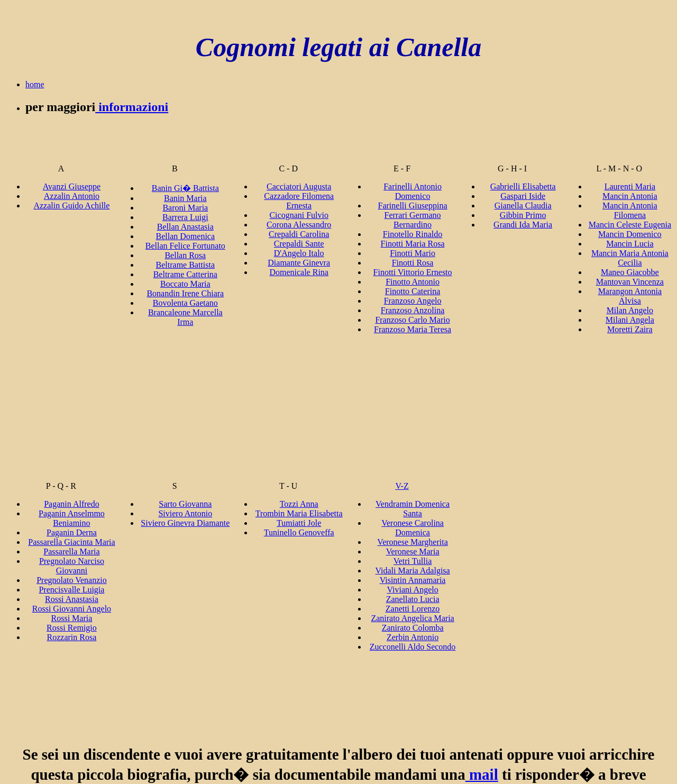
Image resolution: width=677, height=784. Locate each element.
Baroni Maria (185, 208)
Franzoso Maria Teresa (413, 329)
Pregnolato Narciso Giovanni (72, 566)
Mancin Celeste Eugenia (630, 225)
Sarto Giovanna (185, 504)
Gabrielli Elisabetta (523, 186)
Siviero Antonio (185, 513)
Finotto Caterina (413, 291)
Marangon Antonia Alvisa (630, 296)
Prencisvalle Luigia (71, 590)
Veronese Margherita (412, 542)
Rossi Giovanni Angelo (72, 609)
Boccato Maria (185, 284)
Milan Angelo (630, 310)
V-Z (402, 486)
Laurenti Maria (630, 186)
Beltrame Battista (186, 265)
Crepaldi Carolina (299, 234)
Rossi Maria (72, 618)
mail (482, 774)
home (35, 84)
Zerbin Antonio (413, 637)
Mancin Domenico (630, 234)
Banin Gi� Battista (185, 188)
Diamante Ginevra (299, 263)
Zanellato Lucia (413, 599)
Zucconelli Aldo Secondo (413, 647)
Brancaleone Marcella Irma (185, 317)
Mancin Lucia (630, 244)
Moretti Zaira (630, 329)
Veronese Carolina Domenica (413, 528)
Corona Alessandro (299, 225)
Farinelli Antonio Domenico (413, 191)
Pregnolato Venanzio (72, 580)
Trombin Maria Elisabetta (299, 513)
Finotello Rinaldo (413, 234)
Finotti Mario (413, 253)
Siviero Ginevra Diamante (185, 523)
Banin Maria (185, 198)
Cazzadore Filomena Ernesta (299, 201)
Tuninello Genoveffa (299, 532)
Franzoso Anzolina (413, 310)
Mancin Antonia (630, 196)
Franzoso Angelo (413, 301)
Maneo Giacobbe (630, 272)
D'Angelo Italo (299, 253)
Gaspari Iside (523, 196)
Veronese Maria (413, 551)
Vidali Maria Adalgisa (412, 571)
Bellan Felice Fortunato (185, 246)
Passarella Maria (71, 551)
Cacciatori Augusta (299, 186)
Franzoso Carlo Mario (412, 320)
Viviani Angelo (412, 590)
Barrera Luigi (185, 217)
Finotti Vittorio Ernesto (413, 272)
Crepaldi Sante (299, 244)
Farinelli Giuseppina (413, 206)
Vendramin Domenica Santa (413, 509)
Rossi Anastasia (72, 599)
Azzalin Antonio (72, 196)
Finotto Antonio (413, 282)
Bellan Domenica (186, 236)
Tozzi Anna (299, 504)
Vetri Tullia (413, 561)
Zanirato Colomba (413, 628)
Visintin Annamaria (413, 580)
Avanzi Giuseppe (72, 186)
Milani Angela (630, 320)
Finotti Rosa (413, 263)
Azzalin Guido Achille (71, 206)
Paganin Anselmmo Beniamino (72, 518)
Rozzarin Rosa (72, 637)
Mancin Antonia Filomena (630, 210)
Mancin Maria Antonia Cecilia (630, 258)
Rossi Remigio (72, 628)
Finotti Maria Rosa (413, 244)
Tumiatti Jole (299, 523)
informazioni (132, 107)
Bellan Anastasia (185, 227)
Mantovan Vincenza (630, 282)
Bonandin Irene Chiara (185, 293)
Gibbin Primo (523, 215)
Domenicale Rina (299, 272)
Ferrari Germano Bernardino (413, 220)
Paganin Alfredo (71, 504)
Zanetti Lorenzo (413, 609)
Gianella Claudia (523, 206)
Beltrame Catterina (185, 274)
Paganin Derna (72, 532)
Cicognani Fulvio (299, 215)
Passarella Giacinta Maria (71, 542)
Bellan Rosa (185, 255)
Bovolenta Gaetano (185, 303)
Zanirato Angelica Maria (412, 618)
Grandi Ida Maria (523, 225)
